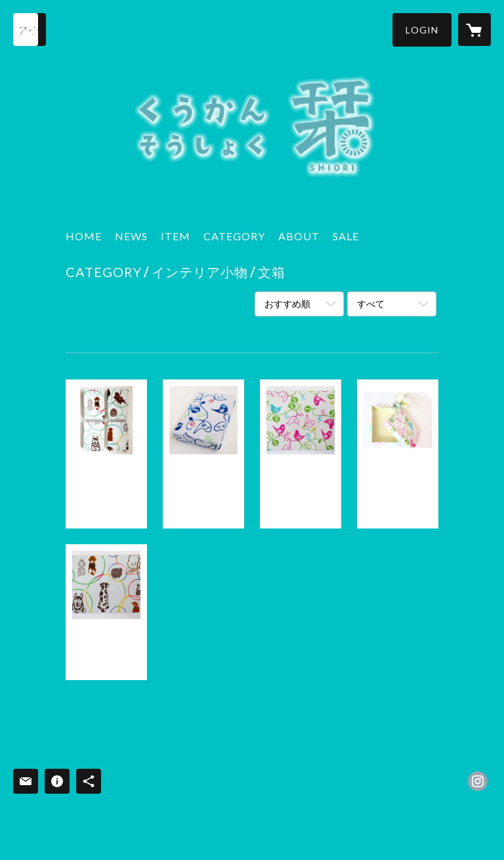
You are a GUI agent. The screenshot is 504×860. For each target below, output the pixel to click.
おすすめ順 (287, 304)
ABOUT (299, 236)
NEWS (131, 236)
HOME (84, 236)
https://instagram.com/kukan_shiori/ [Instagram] (478, 781)
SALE (346, 236)
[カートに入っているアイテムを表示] (474, 30)
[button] (422, 30)
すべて (371, 304)
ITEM (176, 236)
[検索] (30, 30)
